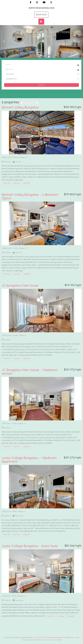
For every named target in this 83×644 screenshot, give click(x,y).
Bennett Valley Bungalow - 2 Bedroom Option (30, 196)
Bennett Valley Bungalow (20, 107)
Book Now (41, 15)
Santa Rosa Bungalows (42, 8)
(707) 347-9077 (40, 637)
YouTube (57, 640)
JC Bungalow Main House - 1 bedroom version (30, 372)
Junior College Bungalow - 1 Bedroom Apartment (29, 460)
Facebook (26, 640)
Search (42, 85)
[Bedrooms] (41, 79)
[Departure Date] (41, 69)
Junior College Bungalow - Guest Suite (30, 546)
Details (17, 183)
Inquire (27, 183)
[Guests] (41, 74)
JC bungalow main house (20, 285)
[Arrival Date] (41, 64)
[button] (4, 41)
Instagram (38, 640)
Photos (7, 183)
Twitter (48, 640)
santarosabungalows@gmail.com (63, 637)
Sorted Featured (30, 103)
